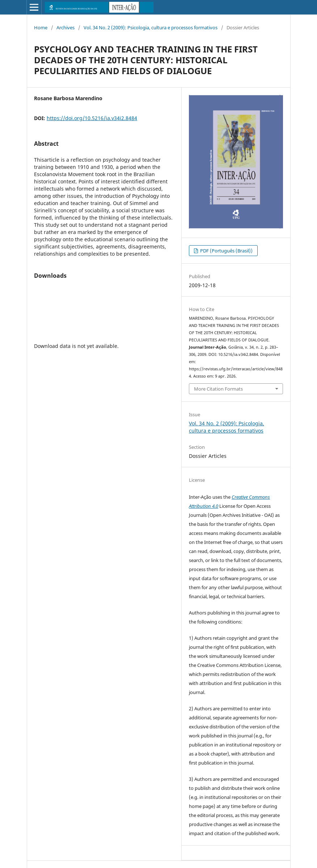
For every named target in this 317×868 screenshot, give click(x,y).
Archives (65, 27)
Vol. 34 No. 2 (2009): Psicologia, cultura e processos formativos (151, 27)
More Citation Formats (218, 389)
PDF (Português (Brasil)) (226, 251)
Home (41, 27)
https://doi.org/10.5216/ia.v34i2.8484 (92, 118)
